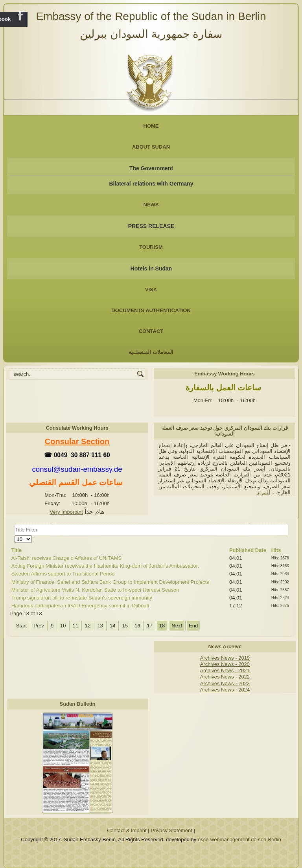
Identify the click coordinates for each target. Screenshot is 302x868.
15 (125, 626)
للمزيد (263, 492)
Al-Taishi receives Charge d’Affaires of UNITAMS (67, 558)
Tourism (151, 247)
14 (112, 626)
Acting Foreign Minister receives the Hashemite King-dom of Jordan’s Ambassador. (105, 566)
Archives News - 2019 (225, 658)
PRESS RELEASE (151, 226)
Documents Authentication (151, 310)
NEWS (151, 205)
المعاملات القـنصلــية (151, 352)
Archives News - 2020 (225, 664)
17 (149, 626)
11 (75, 626)
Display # (15, 536)
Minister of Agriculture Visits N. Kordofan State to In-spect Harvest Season (95, 590)
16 (137, 626)
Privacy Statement (171, 830)
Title (17, 550)
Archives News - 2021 (225, 670)
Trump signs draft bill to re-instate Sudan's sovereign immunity (82, 598)
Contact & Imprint (127, 830)
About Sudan (151, 147)
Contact (151, 331)
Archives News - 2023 (225, 683)
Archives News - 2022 (225, 677)
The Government (151, 168)
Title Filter (15, 524)
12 (88, 626)
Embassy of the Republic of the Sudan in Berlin (151, 16)
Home (151, 126)
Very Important (66, 512)
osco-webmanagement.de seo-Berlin (239, 839)
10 (63, 626)
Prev (39, 626)
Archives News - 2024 (225, 690)
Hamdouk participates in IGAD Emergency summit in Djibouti (80, 606)
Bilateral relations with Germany (151, 184)
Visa (151, 290)
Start (21, 626)
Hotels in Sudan (151, 268)
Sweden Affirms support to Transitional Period (63, 574)
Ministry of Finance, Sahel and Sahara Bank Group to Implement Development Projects (110, 582)
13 (100, 626)
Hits (276, 550)
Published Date (248, 550)
